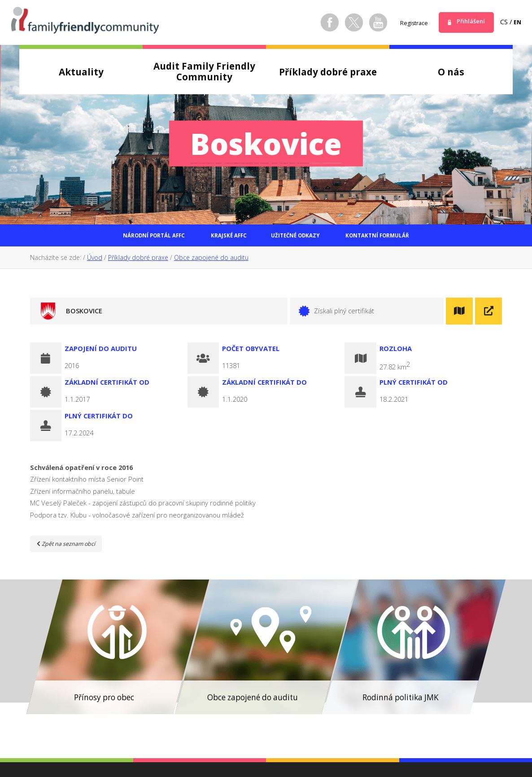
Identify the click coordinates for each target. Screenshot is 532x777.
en (517, 22)
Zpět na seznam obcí (71, 547)
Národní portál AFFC (126, 237)
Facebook (321, 22)
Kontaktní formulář (405, 237)
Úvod (95, 261)
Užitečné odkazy (302, 237)
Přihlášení (468, 22)
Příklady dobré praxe (138, 261)
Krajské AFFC (219, 237)
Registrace (407, 22)
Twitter (345, 22)
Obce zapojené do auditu (211, 261)
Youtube (369, 22)
